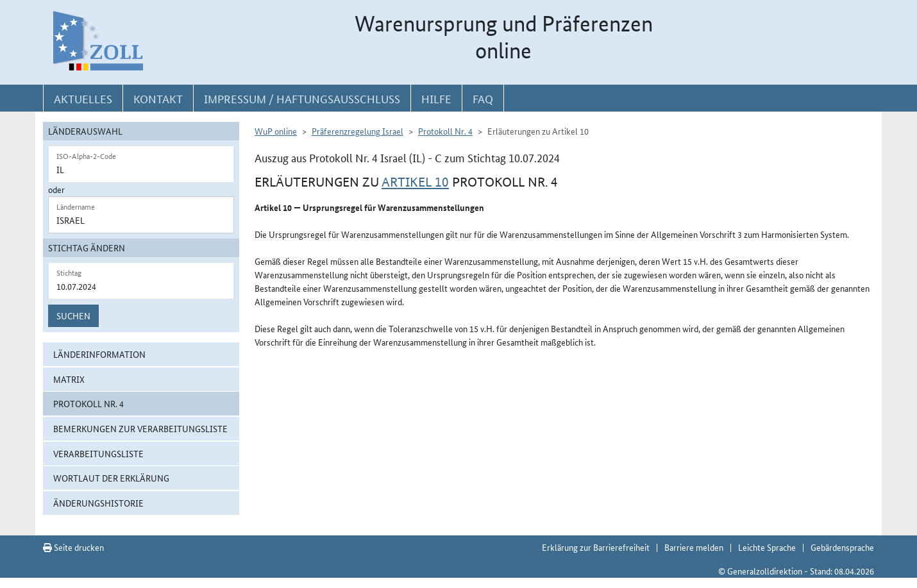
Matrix (69, 379)
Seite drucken (73, 547)
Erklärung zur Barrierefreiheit (596, 547)
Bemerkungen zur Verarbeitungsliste (140, 428)
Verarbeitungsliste (98, 453)
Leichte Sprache (767, 547)
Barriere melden (694, 547)
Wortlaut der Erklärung (111, 478)
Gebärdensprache (842, 547)
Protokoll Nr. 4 (88, 403)
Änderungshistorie (98, 503)
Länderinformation (99, 354)
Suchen (73, 315)
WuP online (276, 131)
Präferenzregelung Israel (358, 131)
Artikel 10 (415, 182)
